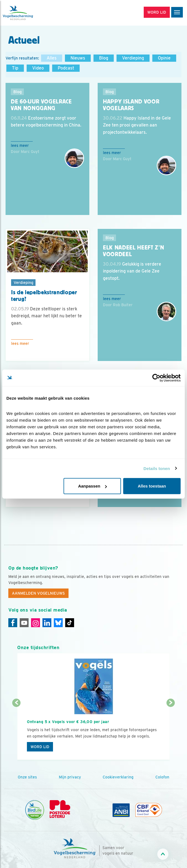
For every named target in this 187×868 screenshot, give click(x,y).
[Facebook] (13, 623)
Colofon (162, 777)
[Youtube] (24, 623)
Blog (104, 58)
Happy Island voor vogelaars (131, 105)
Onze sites (27, 777)
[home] (28, 13)
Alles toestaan (152, 486)
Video (38, 68)
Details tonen (157, 468)
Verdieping (133, 58)
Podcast (66, 68)
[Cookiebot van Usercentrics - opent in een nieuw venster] (156, 378)
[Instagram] (36, 623)
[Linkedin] (47, 623)
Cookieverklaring (118, 777)
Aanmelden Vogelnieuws (38, 593)
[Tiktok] (70, 623)
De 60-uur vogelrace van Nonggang (41, 105)
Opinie (164, 58)
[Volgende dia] (170, 732)
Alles (52, 58)
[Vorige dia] (16, 732)
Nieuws (78, 58)
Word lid (40, 747)
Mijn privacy (70, 777)
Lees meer (20, 145)
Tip (15, 68)
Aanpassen (92, 486)
